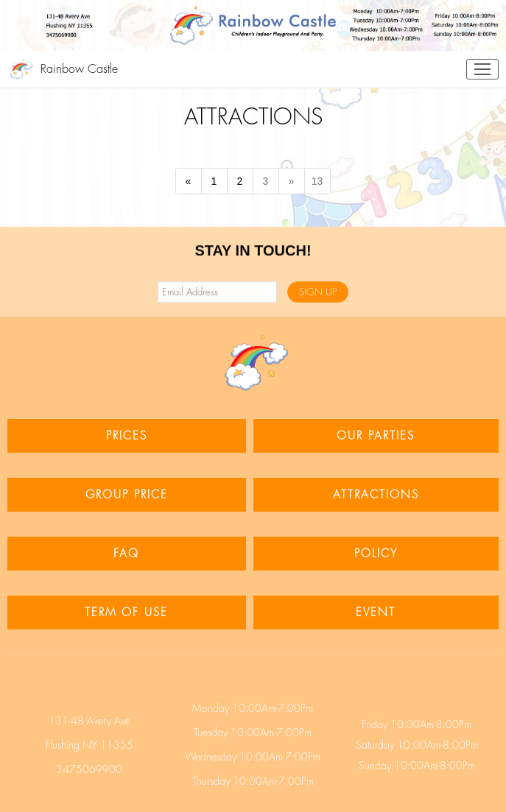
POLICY (376, 554)
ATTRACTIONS (376, 495)
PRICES (127, 436)
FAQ (126, 554)
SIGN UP (318, 293)
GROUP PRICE (127, 495)
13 (317, 181)
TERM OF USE (126, 612)
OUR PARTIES (376, 436)
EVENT (376, 612)
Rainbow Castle (79, 69)
